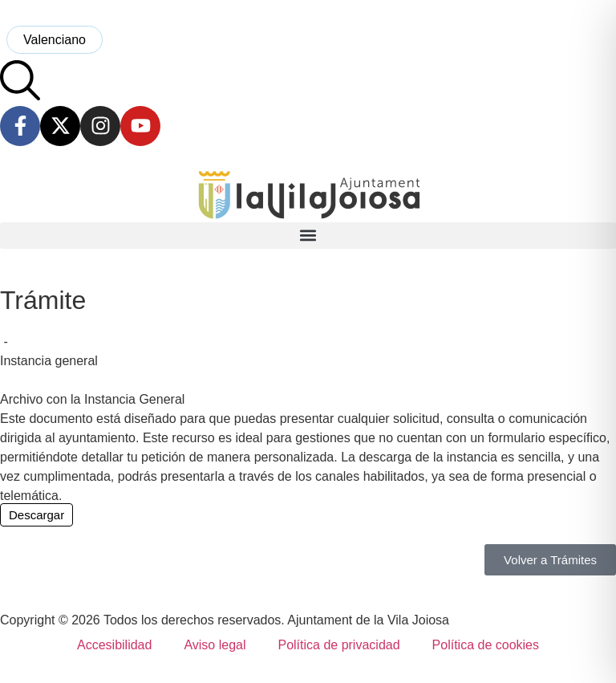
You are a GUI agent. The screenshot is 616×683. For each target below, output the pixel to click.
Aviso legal (215, 645)
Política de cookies (486, 645)
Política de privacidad (338, 645)
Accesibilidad (114, 645)
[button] (308, 236)
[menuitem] (55, 40)
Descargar (36, 515)
